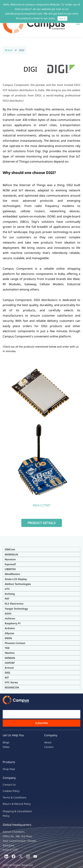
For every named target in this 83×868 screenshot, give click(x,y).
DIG (7, 661)
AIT (7, 666)
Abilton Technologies (18, 573)
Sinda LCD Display (16, 568)
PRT (7, 587)
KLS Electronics (14, 592)
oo (6, 780)
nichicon (10, 607)
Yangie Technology (16, 597)
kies (10, 780)
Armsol (9, 656)
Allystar (9, 622)
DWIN (8, 627)
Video (6, 736)
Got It (62, 18)
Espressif (10, 553)
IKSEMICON (12, 676)
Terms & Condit (12, 786)
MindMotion (12, 563)
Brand (9, 39)
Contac (7, 773)
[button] (42, 512)
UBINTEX (10, 558)
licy (18, 780)
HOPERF (10, 652)
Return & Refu (11, 793)
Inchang (10, 583)
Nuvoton (10, 548)
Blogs (6, 731)
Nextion (10, 642)
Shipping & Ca (11, 800)
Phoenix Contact (15, 632)
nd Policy (25, 793)
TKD (7, 637)
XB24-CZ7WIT (42, 494)
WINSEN (10, 646)
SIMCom (10, 538)
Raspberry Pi (13, 612)
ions (24, 786)
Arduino (10, 617)
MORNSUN (11, 543)
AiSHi (8, 602)
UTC (7, 578)
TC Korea (12, 671)
